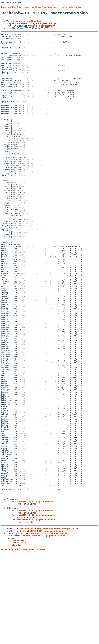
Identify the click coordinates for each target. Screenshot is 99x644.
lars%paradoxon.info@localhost (26, 21)
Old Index (76, 7)
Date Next (17, 7)
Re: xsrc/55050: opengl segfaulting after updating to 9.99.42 (49, 621)
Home (4, 641)
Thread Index (65, 7)
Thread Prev (28, 7)
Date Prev (6, 7)
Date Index (52, 7)
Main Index (14, 641)
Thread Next (41, 7)
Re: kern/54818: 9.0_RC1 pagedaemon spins (33, 594)
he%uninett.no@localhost (42, 26)
